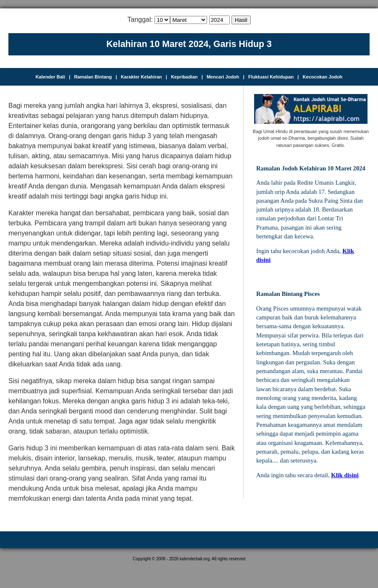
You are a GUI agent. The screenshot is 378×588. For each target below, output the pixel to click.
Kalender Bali (50, 77)
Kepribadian (184, 77)
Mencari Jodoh (223, 77)
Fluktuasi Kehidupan (271, 77)
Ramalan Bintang (93, 77)
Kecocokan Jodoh (323, 77)
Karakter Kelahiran (142, 77)
